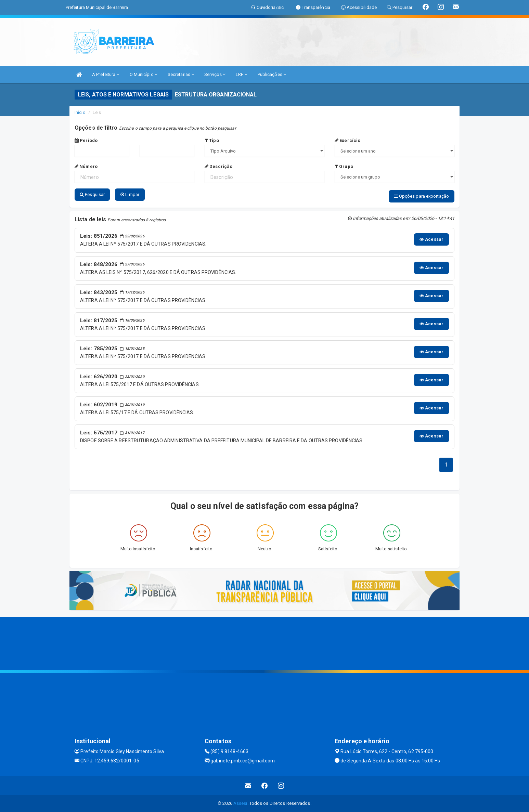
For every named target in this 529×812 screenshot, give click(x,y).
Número (86, 166)
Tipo (212, 140)
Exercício (347, 140)
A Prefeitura (106, 74)
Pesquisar (92, 194)
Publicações (272, 74)
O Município (144, 74)
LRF (242, 74)
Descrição (218, 166)
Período (86, 140)
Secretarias (181, 74)
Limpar (130, 194)
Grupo (344, 166)
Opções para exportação (422, 196)
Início (80, 112)
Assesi (240, 803)
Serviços (215, 74)
